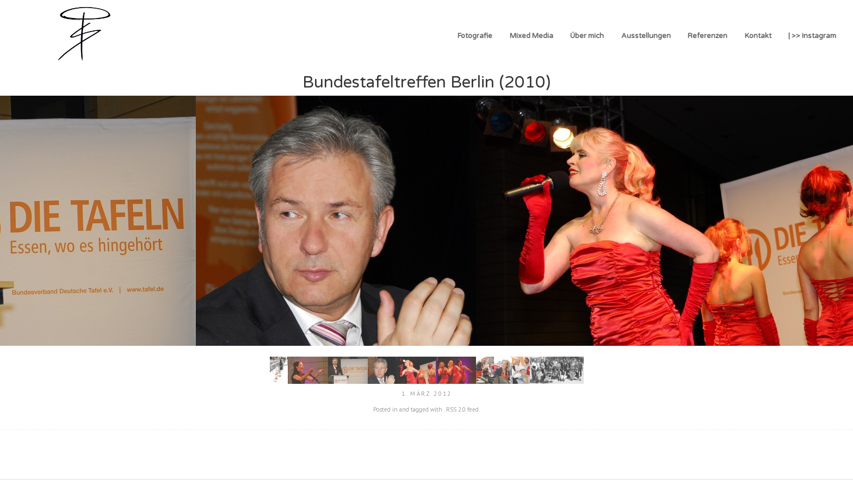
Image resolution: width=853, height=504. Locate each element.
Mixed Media (531, 36)
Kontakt (758, 36)
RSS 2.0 (456, 409)
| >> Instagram (812, 36)
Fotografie (475, 36)
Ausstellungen (646, 36)
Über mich (587, 36)
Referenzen (707, 36)
